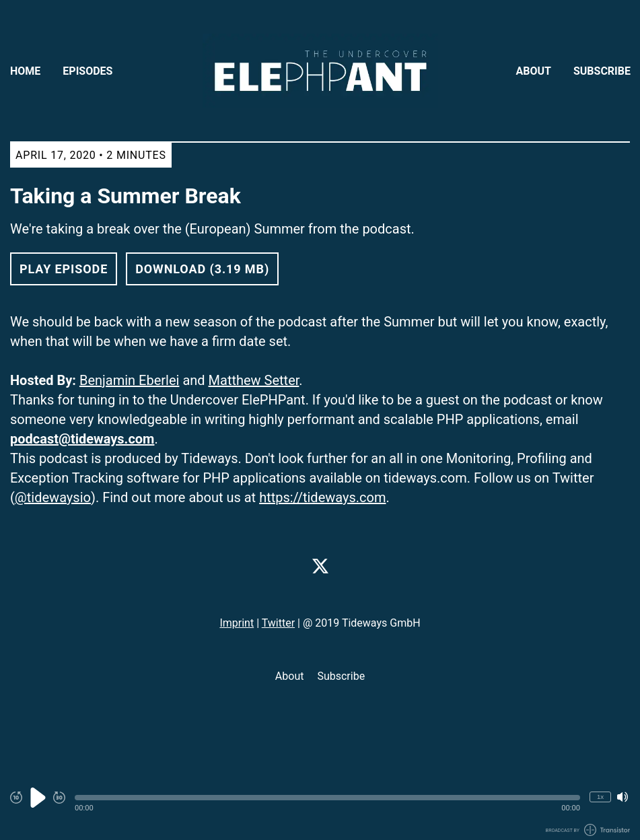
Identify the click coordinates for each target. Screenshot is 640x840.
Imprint (237, 623)
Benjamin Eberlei (130, 380)
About (534, 71)
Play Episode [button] (64, 269)
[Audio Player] (320, 805)
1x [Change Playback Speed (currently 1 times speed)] (600, 797)
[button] (327, 798)
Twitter (278, 623)
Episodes (87, 71)
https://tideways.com (322, 497)
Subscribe (602, 71)
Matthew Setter (254, 380)
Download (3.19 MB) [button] (202, 269)
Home (25, 71)
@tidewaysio (53, 497)
